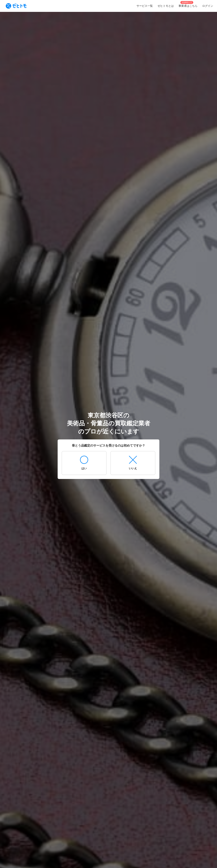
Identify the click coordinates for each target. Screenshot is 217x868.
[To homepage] (16, 6)
